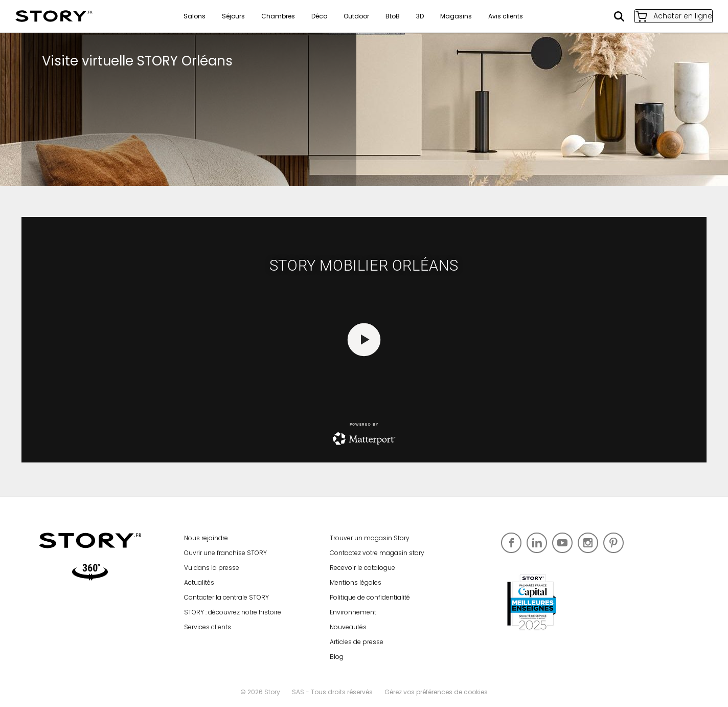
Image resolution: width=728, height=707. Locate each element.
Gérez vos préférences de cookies (436, 692)
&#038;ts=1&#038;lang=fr (364, 340)
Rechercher (608, 16)
